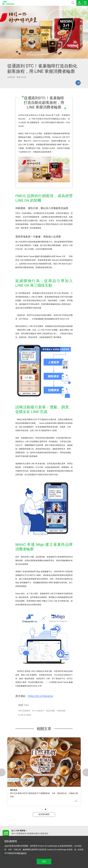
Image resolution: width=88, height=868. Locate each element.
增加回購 (62, 711)
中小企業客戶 (39, 711)
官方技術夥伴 (25, 711)
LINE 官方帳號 (25, 715)
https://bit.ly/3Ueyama (40, 696)
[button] (43, 809)
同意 (44, 862)
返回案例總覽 (44, 814)
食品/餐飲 (51, 711)
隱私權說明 (22, 853)
